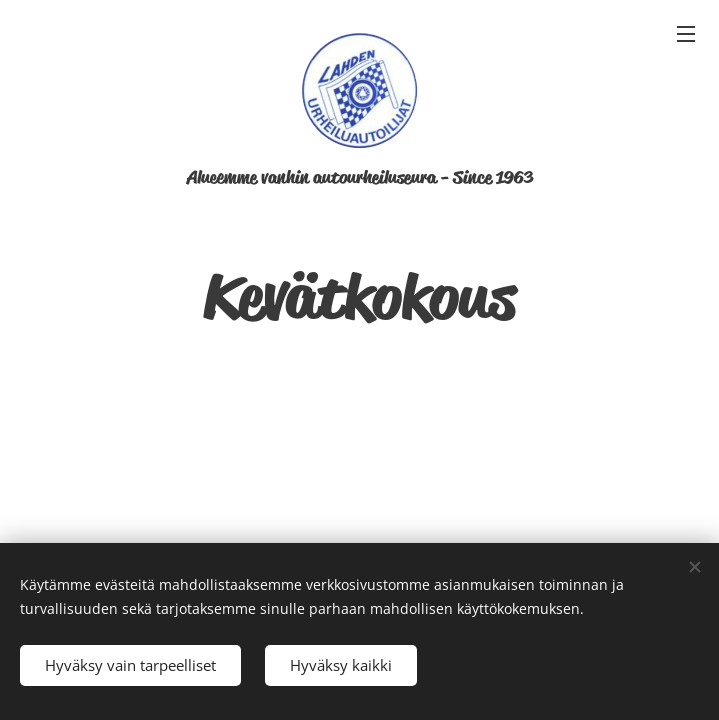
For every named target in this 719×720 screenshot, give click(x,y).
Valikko (686, 34)
